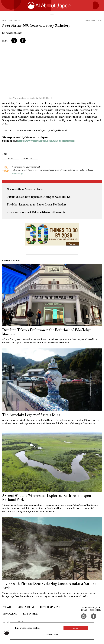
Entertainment (50, 607)
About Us (8, 622)
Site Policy (23, 622)
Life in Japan (31, 614)
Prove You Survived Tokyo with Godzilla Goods (36, 213)
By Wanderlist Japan (12, 33)
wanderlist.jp (17, 173)
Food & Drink (26, 607)
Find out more (52, 634)
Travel (8, 607)
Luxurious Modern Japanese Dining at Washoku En (39, 197)
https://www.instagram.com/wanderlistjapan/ (46, 141)
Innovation (10, 614)
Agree (76, 628)
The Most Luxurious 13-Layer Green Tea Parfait (36, 205)
